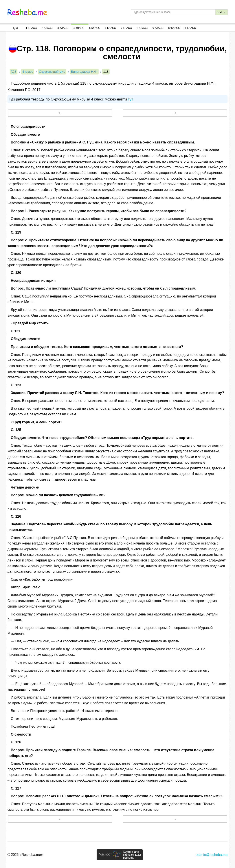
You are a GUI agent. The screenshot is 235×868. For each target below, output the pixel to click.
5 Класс (95, 28)
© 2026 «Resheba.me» (25, 855)
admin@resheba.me (212, 855)
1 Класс (31, 28)
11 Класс (190, 28)
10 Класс (174, 28)
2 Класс (47, 28)
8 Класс (142, 28)
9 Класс (158, 28)
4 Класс (79, 28)
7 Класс (126, 28)
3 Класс (63, 28)
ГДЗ (15, 28)
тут (130, 99)
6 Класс (110, 28)
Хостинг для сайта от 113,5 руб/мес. (132, 855)
